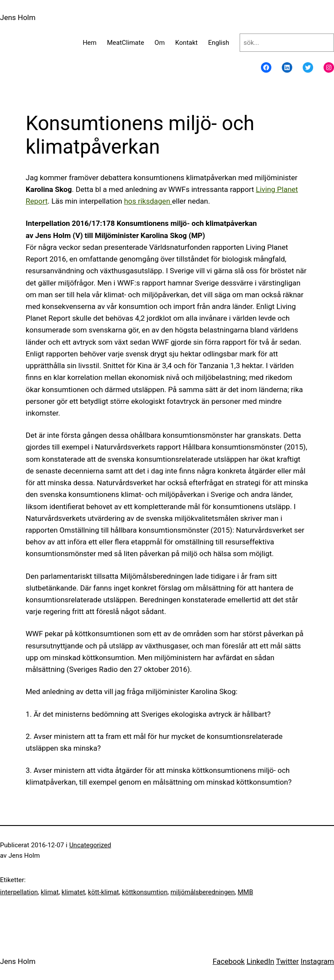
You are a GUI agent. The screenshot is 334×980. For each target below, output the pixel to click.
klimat (50, 892)
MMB (245, 892)
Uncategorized (90, 845)
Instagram (317, 961)
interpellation (19, 892)
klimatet (73, 892)
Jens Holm (18, 17)
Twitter (287, 961)
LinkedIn (261, 961)
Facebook (229, 961)
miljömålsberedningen (203, 892)
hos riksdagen (148, 201)
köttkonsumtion (145, 892)
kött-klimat (103, 892)
